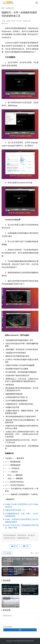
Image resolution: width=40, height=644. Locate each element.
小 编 (3, 21)
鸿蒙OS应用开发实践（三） (16, 510)
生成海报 (7, 553)
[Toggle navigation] (37, 3)
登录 (5, 627)
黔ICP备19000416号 (28, 641)
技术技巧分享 (27, 21)
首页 (3, 8)
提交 (20, 630)
